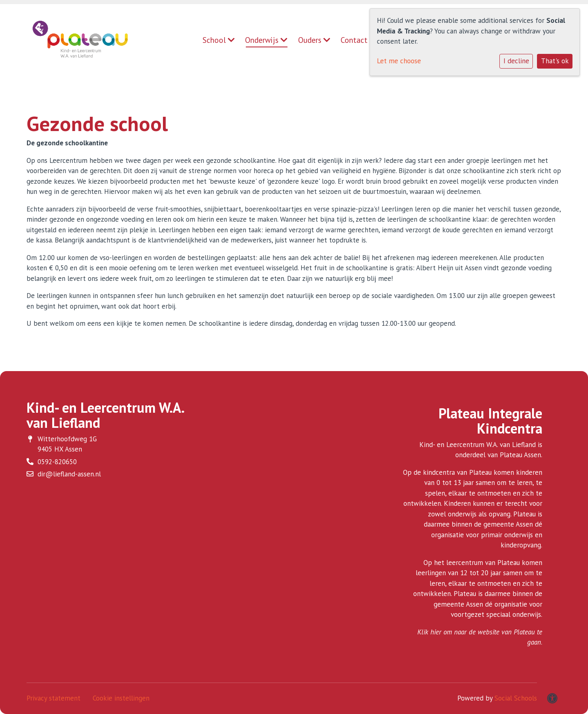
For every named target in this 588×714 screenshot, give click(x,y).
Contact (354, 40)
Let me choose (399, 61)
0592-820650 (57, 462)
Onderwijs (266, 40)
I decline (516, 61)
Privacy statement (53, 698)
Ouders (314, 40)
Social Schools (516, 698)
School (219, 40)
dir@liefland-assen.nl (69, 474)
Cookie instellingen (121, 698)
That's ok (555, 61)
